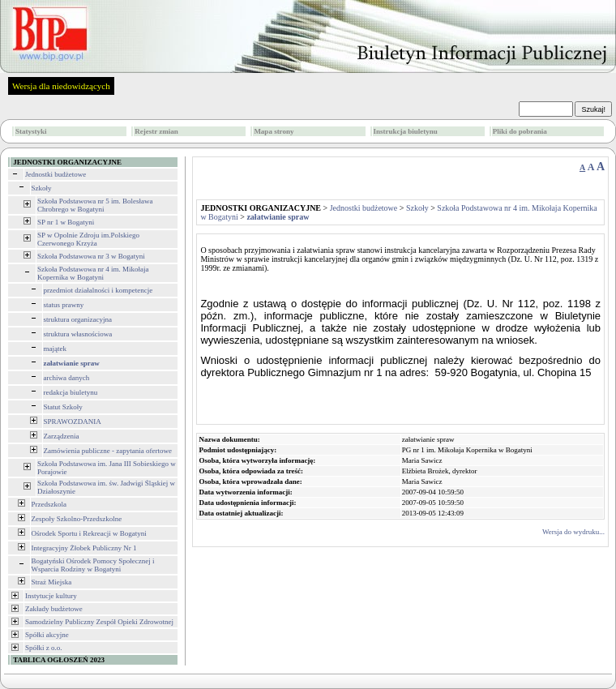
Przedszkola (49, 504)
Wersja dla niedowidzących (61, 86)
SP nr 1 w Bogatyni (66, 222)
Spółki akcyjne (47, 635)
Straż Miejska (52, 582)
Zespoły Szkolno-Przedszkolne (77, 519)
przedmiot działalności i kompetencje (98, 290)
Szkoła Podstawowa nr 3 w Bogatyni (91, 256)
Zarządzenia (62, 436)
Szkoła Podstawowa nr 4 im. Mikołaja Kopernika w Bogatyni (93, 273)
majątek (56, 349)
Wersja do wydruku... (573, 532)
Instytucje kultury (51, 596)
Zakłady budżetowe (54, 609)
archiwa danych (67, 378)
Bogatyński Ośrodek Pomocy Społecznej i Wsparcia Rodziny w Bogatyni (93, 565)
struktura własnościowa (78, 334)
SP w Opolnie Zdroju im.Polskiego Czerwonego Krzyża (88, 239)
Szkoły (42, 188)
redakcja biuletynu (71, 392)
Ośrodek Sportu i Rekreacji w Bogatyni (89, 533)
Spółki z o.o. (44, 648)
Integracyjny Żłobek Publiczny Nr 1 (84, 548)
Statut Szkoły (63, 407)
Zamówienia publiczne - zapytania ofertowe (108, 451)
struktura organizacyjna (78, 319)
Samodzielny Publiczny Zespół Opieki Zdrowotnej (99, 622)
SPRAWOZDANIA (73, 422)
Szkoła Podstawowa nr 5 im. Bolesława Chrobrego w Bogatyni (95, 205)
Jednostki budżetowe (56, 174)
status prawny (64, 305)
